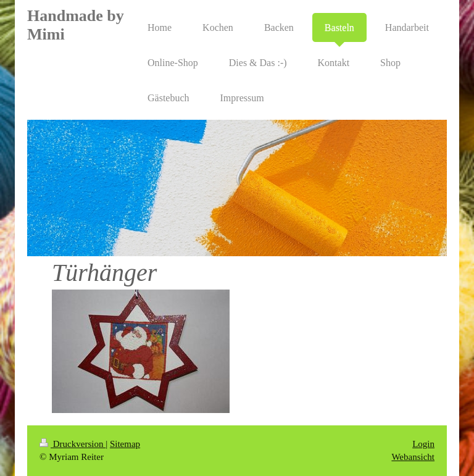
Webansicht (413, 457)
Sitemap (125, 444)
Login (423, 444)
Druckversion (73, 444)
